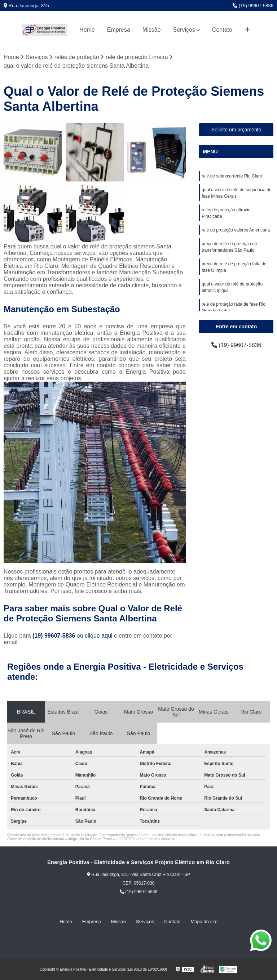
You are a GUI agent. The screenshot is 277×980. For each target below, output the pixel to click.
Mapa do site (204, 921)
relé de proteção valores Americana (236, 230)
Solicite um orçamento (236, 130)
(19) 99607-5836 (253, 6)
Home (87, 30)
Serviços (184, 30)
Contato (222, 30)
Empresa (119, 30)
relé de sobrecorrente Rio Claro (232, 176)
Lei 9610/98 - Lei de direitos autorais (145, 839)
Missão (152, 30)
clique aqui (99, 636)
